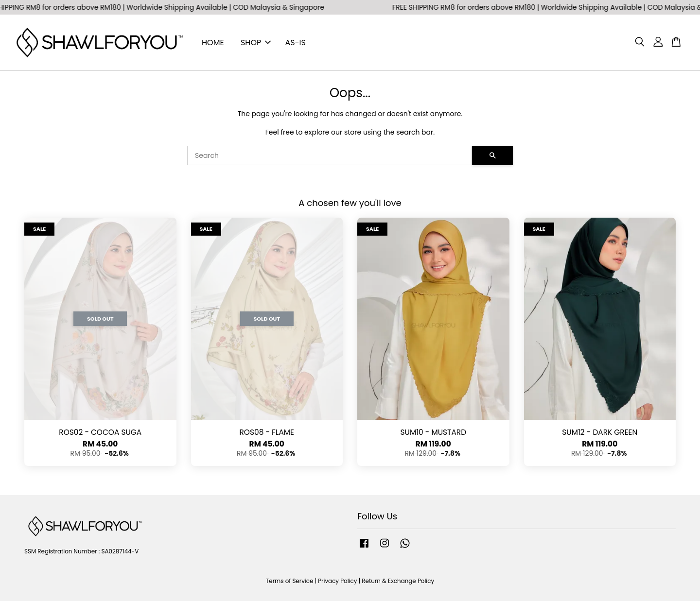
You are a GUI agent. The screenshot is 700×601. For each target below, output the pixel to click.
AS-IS (296, 43)
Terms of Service (290, 581)
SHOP (256, 43)
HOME (213, 43)
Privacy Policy (337, 581)
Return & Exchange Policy (398, 581)
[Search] (330, 155)
